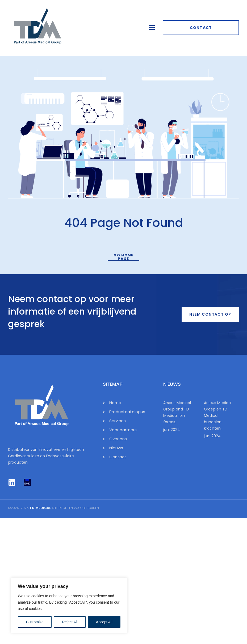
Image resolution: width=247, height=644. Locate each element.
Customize (35, 622)
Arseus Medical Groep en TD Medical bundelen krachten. (218, 416)
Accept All (104, 622)
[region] (69, 605)
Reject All (70, 622)
